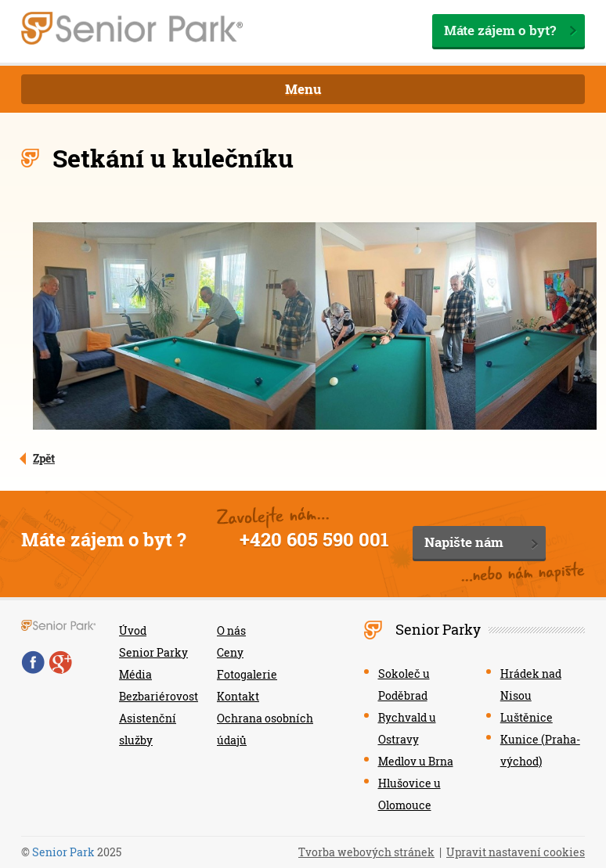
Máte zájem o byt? (500, 30)
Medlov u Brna (416, 761)
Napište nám (464, 542)
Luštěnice (527, 717)
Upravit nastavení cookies (516, 852)
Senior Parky (153, 652)
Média (135, 674)
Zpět (44, 458)
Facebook (33, 662)
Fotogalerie (247, 674)
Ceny (230, 652)
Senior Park (63, 852)
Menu (303, 89)
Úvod (133, 630)
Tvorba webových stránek (366, 852)
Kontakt (238, 696)
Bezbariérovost (159, 696)
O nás (231, 630)
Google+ (60, 662)
